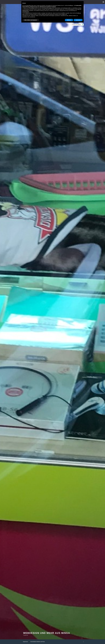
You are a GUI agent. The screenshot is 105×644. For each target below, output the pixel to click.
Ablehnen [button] (69, 20)
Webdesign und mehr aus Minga (47, 633)
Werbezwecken (25, 11)
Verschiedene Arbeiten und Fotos (38, 642)
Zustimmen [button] (78, 20)
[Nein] (103, 2)
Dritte (50, 8)
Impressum (25, 642)
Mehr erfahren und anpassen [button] (31, 20)
